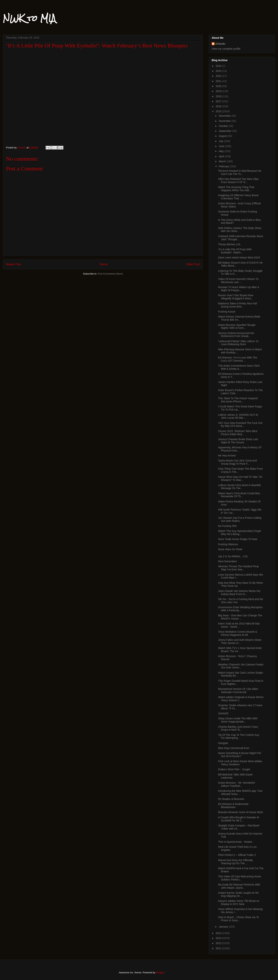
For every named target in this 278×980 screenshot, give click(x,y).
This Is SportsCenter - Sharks (235, 842)
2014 (219, 933)
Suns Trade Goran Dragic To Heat (238, 539)
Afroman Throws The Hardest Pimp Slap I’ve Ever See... (238, 568)
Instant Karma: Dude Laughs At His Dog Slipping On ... (238, 894)
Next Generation (228, 561)
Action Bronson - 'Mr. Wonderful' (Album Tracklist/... (237, 784)
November (225, 121)
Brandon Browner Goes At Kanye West (241, 812)
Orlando (220, 44)
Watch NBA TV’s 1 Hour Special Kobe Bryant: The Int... (240, 650)
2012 (219, 943)
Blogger (160, 972)
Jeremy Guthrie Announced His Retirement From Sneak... (236, 335)
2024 (219, 66)
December (225, 116)
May (221, 151)
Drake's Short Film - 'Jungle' (234, 769)
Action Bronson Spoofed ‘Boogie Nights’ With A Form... (237, 327)
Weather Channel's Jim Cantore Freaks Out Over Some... (241, 666)
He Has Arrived (227, 456)
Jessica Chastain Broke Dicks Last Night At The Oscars (238, 441)
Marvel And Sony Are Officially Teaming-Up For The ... (235, 862)
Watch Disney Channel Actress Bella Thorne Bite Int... (239, 318)
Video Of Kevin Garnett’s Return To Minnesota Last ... (238, 281)
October (224, 126)
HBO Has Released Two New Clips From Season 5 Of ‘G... (238, 181)
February (224, 166)
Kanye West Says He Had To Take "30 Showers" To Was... (240, 478)
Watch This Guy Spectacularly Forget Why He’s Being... (240, 533)
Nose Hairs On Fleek (230, 549)
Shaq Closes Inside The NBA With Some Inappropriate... (238, 720)
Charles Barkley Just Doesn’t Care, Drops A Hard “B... (238, 728)
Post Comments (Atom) (110, 274)
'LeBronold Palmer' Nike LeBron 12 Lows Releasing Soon (238, 343)
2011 (219, 948)
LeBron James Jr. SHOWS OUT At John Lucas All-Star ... (238, 416)
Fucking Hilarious (228, 544)
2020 (219, 86)
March (223, 161)
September (225, 131)
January (224, 927)
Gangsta (223, 743)
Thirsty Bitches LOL (229, 244)
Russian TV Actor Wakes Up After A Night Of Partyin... (239, 289)
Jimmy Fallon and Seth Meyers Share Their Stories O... (240, 641)
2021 (219, 81)
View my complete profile (226, 49)
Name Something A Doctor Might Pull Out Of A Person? (239, 755)
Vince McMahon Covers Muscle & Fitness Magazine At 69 (238, 633)
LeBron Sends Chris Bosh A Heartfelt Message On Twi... (239, 487)
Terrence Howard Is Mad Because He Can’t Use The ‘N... (240, 172)
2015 (219, 111)
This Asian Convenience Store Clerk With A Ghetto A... (239, 367)
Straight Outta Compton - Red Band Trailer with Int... (239, 827)
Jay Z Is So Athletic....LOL (233, 556)
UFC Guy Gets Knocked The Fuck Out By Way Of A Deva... (240, 425)
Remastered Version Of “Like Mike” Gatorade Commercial (238, 691)
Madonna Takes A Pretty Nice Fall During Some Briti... (238, 305)
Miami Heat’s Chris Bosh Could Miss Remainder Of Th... (239, 495)
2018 (219, 96)
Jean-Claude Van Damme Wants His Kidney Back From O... (239, 593)
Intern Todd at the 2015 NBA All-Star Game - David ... (239, 625)
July (221, 141)
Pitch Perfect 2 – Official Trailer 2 (237, 855)
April (222, 156)
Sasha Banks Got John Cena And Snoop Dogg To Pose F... (238, 462)
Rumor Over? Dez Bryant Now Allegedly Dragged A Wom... (236, 297)
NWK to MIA (29, 18)
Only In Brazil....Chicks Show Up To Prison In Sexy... (239, 919)
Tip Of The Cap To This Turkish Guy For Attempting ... (239, 736)
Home (104, 264)
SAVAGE (223, 713)
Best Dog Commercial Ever (234, 748)
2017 (219, 101)
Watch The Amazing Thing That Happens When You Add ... (236, 189)
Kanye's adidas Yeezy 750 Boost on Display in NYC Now (239, 902)
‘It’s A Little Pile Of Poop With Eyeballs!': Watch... (235, 251)
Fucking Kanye (227, 312)
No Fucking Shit (227, 526)
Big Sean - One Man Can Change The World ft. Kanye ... (240, 617)
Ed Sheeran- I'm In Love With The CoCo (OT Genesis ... (238, 359)
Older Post (193, 264)
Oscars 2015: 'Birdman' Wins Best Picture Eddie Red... (238, 433)
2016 (219, 106)
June (222, 146)
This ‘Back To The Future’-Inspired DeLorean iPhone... (238, 400)
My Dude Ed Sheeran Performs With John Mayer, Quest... (239, 886)
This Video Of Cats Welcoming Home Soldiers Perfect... (240, 878)
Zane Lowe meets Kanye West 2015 (239, 258)
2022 (219, 76)
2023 (219, 71)
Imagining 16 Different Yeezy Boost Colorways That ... (238, 197)
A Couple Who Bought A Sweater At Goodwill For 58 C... (239, 819)
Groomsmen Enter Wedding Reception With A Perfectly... (240, 609)
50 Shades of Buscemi (231, 799)
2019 (219, 91)
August (223, 136)
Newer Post (13, 264)
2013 (219, 938)
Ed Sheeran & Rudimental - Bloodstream (234, 806)
